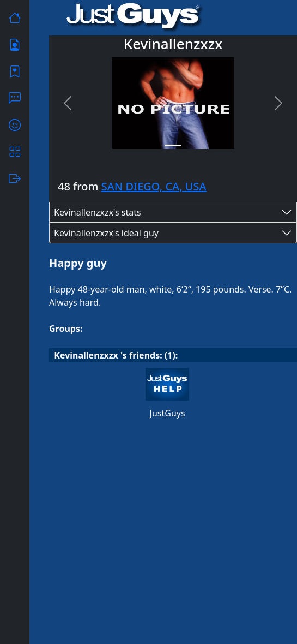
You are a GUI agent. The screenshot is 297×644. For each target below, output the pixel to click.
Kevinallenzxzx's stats (98, 212)
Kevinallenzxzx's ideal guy (106, 233)
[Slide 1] (173, 145)
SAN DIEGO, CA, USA (154, 186)
